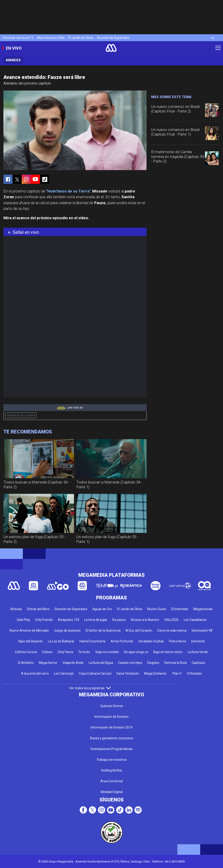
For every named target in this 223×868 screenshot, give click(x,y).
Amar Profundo (122, 641)
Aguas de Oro (102, 609)
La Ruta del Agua (101, 663)
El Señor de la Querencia (103, 630)
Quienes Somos (112, 706)
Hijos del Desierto (31, 641)
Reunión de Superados (113, 38)
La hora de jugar (96, 620)
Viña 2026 (172, 620)
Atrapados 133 (68, 620)
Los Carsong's (64, 673)
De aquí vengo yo (136, 652)
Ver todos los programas (90, 688)
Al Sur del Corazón (139, 630)
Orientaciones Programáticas (111, 749)
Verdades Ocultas (151, 641)
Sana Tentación (128, 673)
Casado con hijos (130, 663)
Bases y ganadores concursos (112, 738)
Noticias (16, 609)
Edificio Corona (26, 652)
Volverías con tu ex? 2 (18, 38)
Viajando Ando (73, 663)
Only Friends (44, 620)
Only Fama (65, 652)
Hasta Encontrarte (93, 641)
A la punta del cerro (35, 673)
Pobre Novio (178, 641)
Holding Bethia (111, 770)
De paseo (119, 620)
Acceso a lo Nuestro (145, 620)
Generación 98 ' (203, 630)
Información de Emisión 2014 (112, 727)
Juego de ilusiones (67, 630)
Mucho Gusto (157, 609)
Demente (198, 641)
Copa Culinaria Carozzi (95, 673)
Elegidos (153, 663)
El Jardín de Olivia (81, 38)
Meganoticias (203, 609)
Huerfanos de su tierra (21, 415)
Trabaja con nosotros (111, 760)
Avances (13, 60)
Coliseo (47, 652)
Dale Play (24, 620)
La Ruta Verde (198, 652)
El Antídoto (26, 663)
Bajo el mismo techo (168, 652)
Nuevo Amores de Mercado (29, 630)
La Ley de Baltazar (61, 641)
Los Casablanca (195, 620)
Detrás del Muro (38, 609)
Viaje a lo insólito (107, 652)
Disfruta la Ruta (176, 663)
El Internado (180, 609)
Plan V (177, 673)
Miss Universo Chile (51, 38)
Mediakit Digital (112, 792)
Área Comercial (112, 781)
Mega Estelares (155, 673)
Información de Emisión (111, 717)
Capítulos (198, 663)
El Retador (195, 673)
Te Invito (84, 652)
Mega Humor (48, 663)
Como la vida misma (172, 630)
